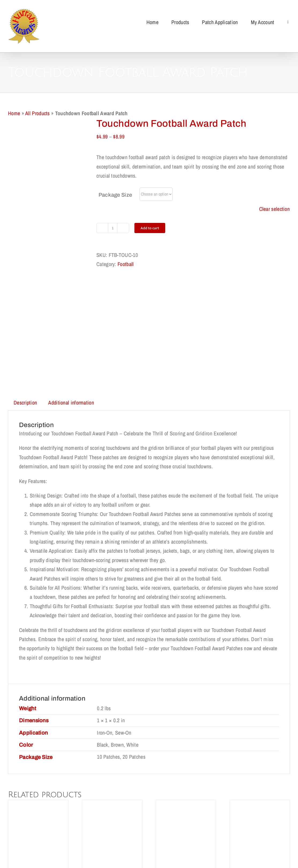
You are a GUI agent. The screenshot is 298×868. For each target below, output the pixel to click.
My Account (223, 830)
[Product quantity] (113, 228)
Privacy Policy (123, 830)
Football (126, 264)
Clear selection (275, 209)
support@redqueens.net (185, 852)
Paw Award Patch (112, 772)
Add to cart (150, 228)
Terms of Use (191, 830)
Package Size (115, 195)
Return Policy (88, 830)
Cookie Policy (157, 830)
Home (14, 113)
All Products (37, 113)
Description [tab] (25, 292)
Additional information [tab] (71, 292)
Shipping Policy (53, 830)
